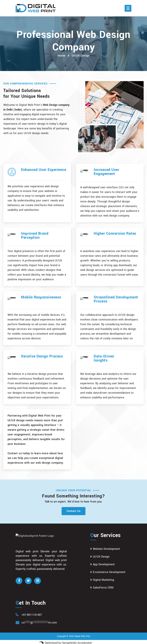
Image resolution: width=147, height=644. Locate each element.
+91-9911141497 (32, 613)
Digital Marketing (103, 578)
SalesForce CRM (103, 586)
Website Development (106, 547)
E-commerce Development (109, 570)
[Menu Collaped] (128, 8)
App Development (104, 562)
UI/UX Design (101, 555)
